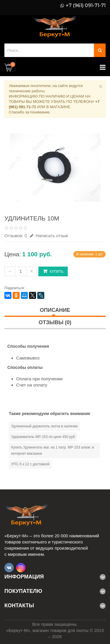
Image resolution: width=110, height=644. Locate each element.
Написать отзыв (49, 236)
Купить (53, 271)
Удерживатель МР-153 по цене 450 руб (43, 437)
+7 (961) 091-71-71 (86, 6)
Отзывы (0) (55, 322)
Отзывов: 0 (16, 236)
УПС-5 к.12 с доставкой (30, 464)
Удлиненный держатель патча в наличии (44, 426)
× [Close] (101, 86)
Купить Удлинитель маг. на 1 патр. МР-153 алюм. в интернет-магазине (53, 450)
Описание (55, 310)
